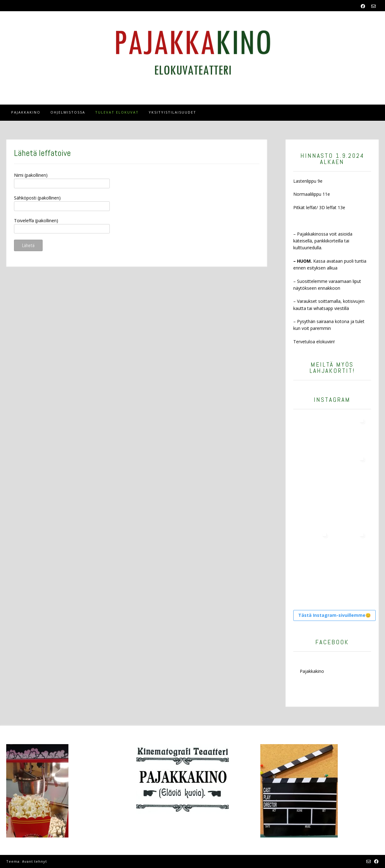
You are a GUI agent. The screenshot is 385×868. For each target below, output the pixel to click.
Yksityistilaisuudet (172, 112)
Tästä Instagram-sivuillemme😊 (334, 615)
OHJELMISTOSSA (68, 112)
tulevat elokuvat (117, 112)
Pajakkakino (26, 112)
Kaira (53, 861)
